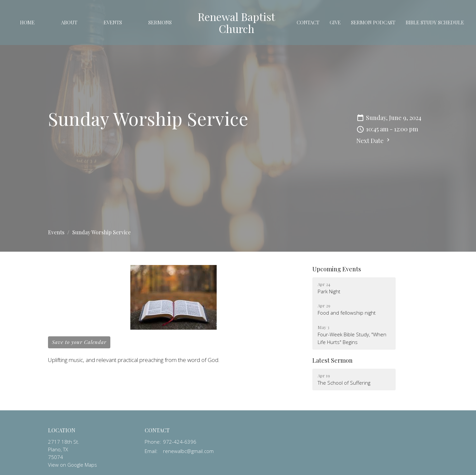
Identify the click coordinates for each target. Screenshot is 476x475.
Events (113, 22)
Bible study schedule (435, 22)
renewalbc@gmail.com (188, 451)
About (69, 22)
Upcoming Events (337, 269)
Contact (308, 22)
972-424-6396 (180, 442)
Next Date (374, 141)
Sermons (160, 22)
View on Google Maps (72, 465)
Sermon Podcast (373, 22)
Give (335, 22)
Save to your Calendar (79, 342)
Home (27, 22)
